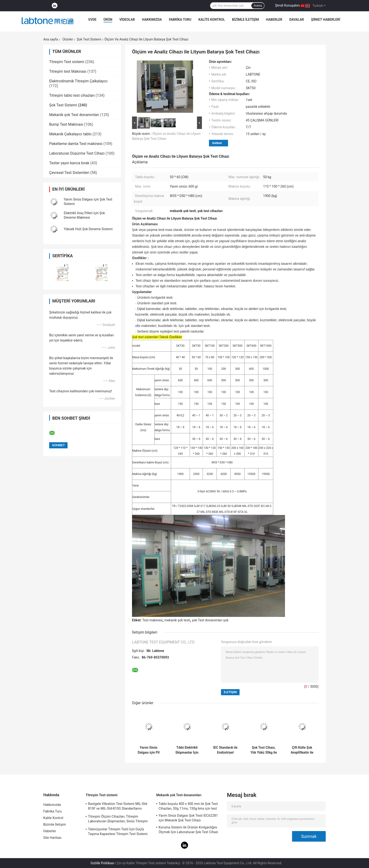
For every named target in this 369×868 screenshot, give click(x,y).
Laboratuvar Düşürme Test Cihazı (77, 153)
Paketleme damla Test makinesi (76, 144)
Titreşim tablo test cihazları (72, 95)
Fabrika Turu (180, 20)
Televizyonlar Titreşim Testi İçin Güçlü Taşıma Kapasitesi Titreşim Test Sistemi (118, 832)
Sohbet (217, 143)
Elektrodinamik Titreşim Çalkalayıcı (78, 81)
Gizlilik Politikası (102, 863)
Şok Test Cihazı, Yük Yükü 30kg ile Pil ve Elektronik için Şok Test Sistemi (264, 750)
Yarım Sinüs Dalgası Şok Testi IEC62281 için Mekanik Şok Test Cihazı (188, 818)
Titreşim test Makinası (68, 71)
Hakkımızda (152, 20)
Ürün (108, 20)
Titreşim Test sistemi (67, 62)
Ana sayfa (51, 39)
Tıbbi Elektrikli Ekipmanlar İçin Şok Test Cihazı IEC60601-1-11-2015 (187, 750)
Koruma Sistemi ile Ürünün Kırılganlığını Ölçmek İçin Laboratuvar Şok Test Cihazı (188, 830)
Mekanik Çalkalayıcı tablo (70, 134)
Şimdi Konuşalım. (288, 5)
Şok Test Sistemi (89, 39)
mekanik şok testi (177, 620)
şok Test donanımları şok (210, 620)
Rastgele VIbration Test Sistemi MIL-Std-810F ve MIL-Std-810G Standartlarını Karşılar (118, 807)
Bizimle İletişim (245, 20)
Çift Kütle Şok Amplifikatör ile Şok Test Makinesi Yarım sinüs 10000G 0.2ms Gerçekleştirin (302, 750)
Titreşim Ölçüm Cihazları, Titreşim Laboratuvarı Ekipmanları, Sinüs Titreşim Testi (118, 820)
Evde (92, 20)
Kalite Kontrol (212, 20)
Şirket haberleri (326, 20)
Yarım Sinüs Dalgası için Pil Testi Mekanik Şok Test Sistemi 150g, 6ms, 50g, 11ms (149, 750)
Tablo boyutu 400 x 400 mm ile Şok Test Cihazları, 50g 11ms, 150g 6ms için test (188, 806)
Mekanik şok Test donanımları (74, 115)
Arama (258, 6)
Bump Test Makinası (66, 124)
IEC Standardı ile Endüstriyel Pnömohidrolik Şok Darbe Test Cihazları (225, 750)
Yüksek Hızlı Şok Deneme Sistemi (88, 229)
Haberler (274, 20)
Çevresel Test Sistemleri (69, 173)
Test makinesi (152, 620)
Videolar (127, 20)
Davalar (297, 20)
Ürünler (68, 39)
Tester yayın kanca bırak (69, 163)
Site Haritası (52, 838)
